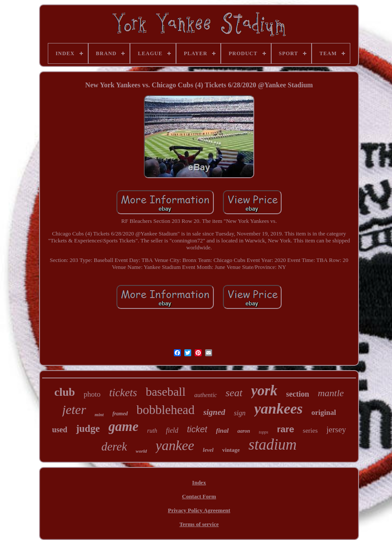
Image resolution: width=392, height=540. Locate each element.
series (310, 431)
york (264, 391)
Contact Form (199, 496)
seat (234, 393)
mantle (331, 393)
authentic (206, 395)
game (124, 426)
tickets (123, 393)
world (141, 451)
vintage (231, 450)
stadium (273, 445)
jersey (336, 429)
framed (120, 414)
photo (92, 394)
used (60, 430)
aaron (244, 431)
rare (286, 429)
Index (199, 482)
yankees (278, 409)
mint (99, 414)
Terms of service (199, 524)
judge (88, 429)
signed (214, 412)
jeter (74, 409)
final (222, 431)
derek (114, 447)
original (324, 412)
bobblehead (166, 410)
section (297, 394)
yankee (175, 445)
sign (240, 413)
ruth (152, 431)
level (208, 450)
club (65, 392)
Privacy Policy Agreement (199, 510)
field (172, 430)
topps (263, 432)
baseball (166, 392)
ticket (197, 429)
